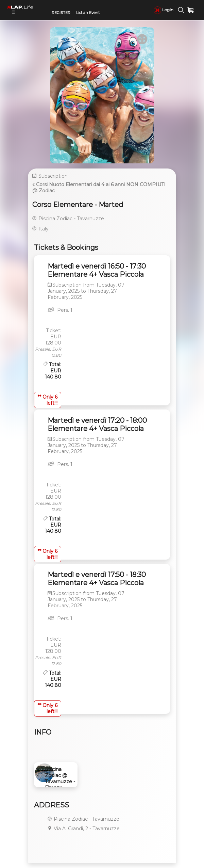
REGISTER (61, 13)
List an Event (88, 13)
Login (164, 10)
